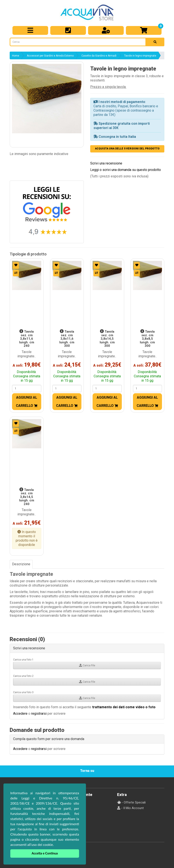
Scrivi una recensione (106, 163)
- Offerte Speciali (131, 802)
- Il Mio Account (130, 808)
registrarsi (39, 714)
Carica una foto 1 (23, 660)
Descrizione (21, 564)
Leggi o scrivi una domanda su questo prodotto (126, 170)
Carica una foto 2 (23, 676)
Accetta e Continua (45, 853)
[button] (47, 99)
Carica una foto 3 (23, 692)
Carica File (87, 665)
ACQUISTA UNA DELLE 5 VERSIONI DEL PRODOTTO (127, 149)
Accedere (20, 714)
